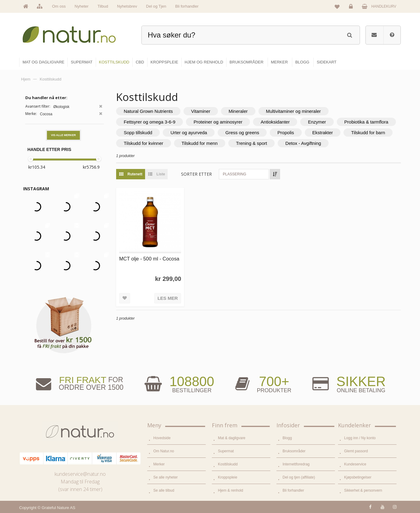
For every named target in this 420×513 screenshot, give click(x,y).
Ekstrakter (323, 133)
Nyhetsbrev (127, 6)
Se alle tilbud (164, 490)
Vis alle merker (63, 135)
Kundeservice (355, 464)
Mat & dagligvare (232, 438)
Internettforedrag (296, 464)
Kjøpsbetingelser (358, 477)
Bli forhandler (187, 6)
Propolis (286, 133)
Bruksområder (294, 451)
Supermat (226, 451)
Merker (159, 464)
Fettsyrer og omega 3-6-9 (149, 122)
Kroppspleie (228, 477)
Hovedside (162, 438)
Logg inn (352, 8)
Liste (155, 174)
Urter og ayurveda (189, 133)
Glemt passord (356, 451)
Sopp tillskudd (138, 133)
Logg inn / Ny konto (360, 438)
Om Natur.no (164, 451)
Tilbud (103, 6)
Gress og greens (242, 133)
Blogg (287, 438)
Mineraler (238, 111)
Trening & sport (251, 143)
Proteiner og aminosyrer (218, 122)
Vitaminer (201, 111)
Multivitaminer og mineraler (294, 111)
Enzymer (317, 122)
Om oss (59, 6)
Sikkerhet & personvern (363, 490)
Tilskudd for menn (200, 143)
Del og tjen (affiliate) (299, 477)
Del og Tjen (156, 6)
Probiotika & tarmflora (366, 122)
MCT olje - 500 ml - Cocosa (149, 259)
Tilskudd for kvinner (144, 143)
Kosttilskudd (228, 464)
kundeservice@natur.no (80, 474)
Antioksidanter (275, 122)
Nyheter (82, 6)
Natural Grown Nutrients (148, 111)
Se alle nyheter (166, 477)
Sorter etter (196, 174)
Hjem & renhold (231, 490)
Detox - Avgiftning (303, 143)
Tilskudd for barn (368, 133)
